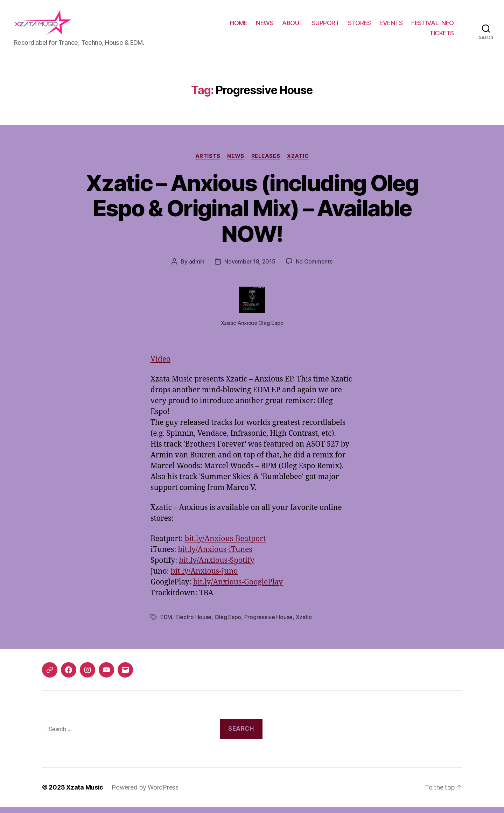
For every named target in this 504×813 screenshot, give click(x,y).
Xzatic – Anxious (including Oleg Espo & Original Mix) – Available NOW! (252, 214)
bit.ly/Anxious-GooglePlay (238, 588)
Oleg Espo (228, 623)
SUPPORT (326, 26)
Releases (266, 162)
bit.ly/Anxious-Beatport (225, 544)
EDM (166, 623)
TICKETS (442, 36)
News (236, 162)
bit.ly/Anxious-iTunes (215, 555)
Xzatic (298, 162)
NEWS (265, 26)
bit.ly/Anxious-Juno (204, 577)
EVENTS (391, 26)
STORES (359, 26)
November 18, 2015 (250, 267)
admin (197, 267)
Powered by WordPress (145, 793)
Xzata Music (85, 793)
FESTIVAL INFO (433, 26)
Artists (208, 162)
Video (160, 365)
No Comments (314, 267)
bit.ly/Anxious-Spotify (216, 566)
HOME (239, 26)
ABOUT (293, 26)
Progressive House (268, 623)
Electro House (194, 623)
